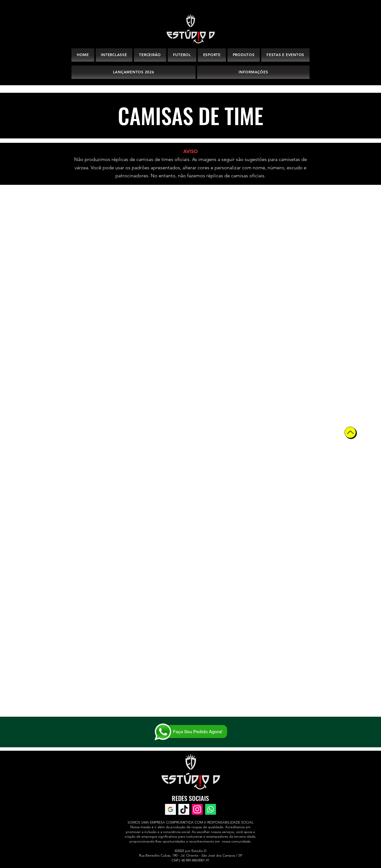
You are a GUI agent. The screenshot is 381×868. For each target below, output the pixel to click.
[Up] (350, 432)
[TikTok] (184, 809)
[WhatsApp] (211, 809)
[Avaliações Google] (170, 809)
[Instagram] (197, 809)
